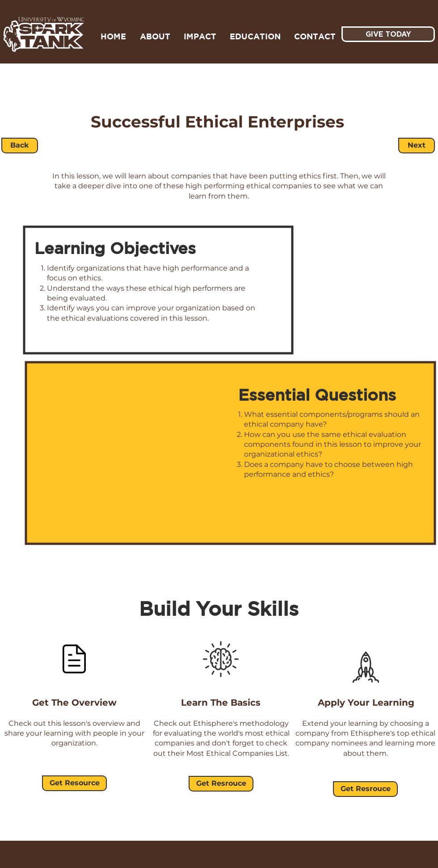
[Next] (417, 146)
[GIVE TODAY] (388, 34)
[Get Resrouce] (221, 784)
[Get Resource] (74, 783)
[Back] (20, 146)
